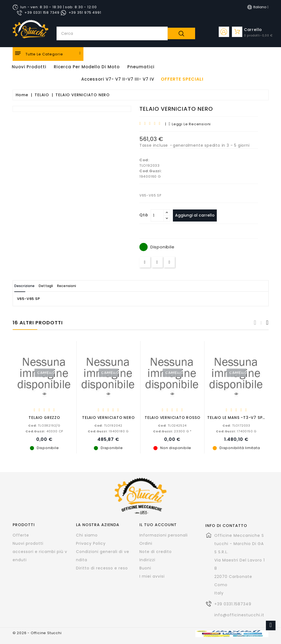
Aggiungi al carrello (197, 215)
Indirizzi (147, 560)
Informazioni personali (164, 535)
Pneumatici (141, 67)
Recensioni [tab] (85, 286)
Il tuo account (158, 524)
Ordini (146, 543)
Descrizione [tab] (29, 286)
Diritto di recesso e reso (102, 568)
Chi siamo (87, 535)
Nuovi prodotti (28, 543)
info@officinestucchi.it (239, 615)
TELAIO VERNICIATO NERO (108, 417)
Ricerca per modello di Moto (87, 67)
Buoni (145, 568)
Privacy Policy (91, 543)
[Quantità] (157, 215)
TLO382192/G (44, 425)
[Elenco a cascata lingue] (258, 7)
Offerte (21, 535)
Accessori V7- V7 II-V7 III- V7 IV (118, 79)
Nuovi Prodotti (29, 67)
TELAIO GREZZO (44, 417)
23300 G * (172, 431)
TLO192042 (108, 425)
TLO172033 (236, 425)
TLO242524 (172, 425)
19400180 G (108, 431)
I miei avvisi (152, 576)
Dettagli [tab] (57, 286)
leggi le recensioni (190, 124)
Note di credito (156, 551)
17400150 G (236, 431)
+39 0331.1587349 (233, 604)
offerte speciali (182, 79)
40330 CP (44, 431)
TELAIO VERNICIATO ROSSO (172, 417)
